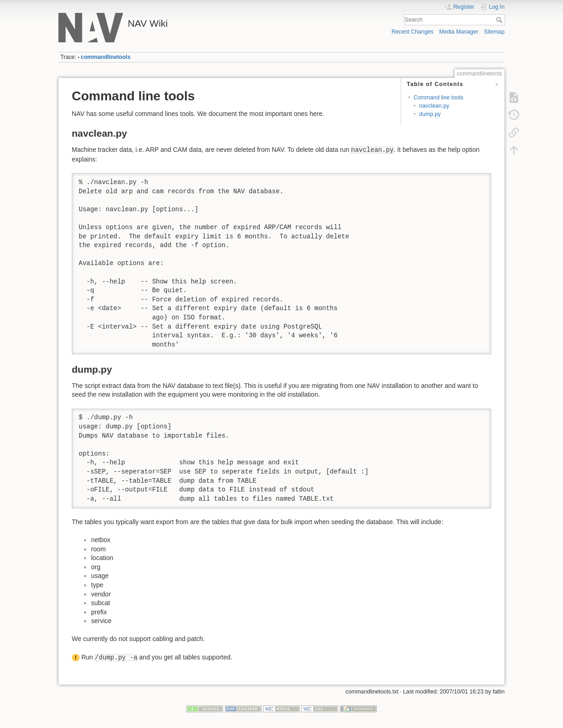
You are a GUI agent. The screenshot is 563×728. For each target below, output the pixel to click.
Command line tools (438, 98)
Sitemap (494, 32)
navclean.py (434, 106)
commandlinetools (106, 57)
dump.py (430, 114)
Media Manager (459, 32)
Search (500, 20)
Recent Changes (412, 32)
